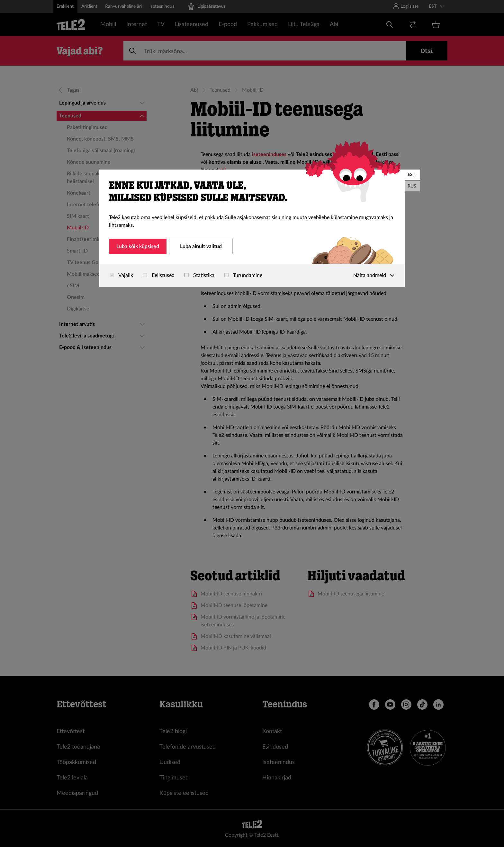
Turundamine (243, 275)
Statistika (199, 275)
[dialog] (252, 228)
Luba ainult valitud (201, 246)
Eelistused (159, 275)
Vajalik (121, 275)
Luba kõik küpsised (138, 246)
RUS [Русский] (412, 186)
